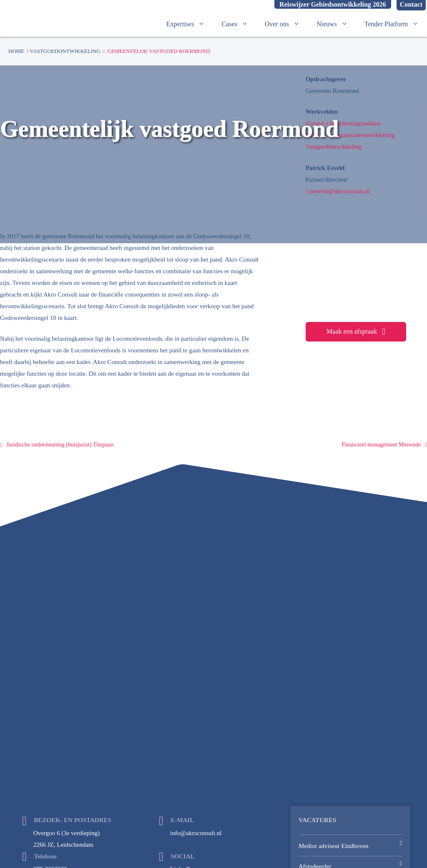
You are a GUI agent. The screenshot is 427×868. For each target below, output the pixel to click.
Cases (239, 24)
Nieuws (336, 24)
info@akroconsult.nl (196, 833)
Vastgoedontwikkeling (65, 51)
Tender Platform (396, 24)
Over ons (286, 24)
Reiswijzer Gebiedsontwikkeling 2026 (333, 4)
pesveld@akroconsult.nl (338, 191)
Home (16, 51)
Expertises (190, 24)
